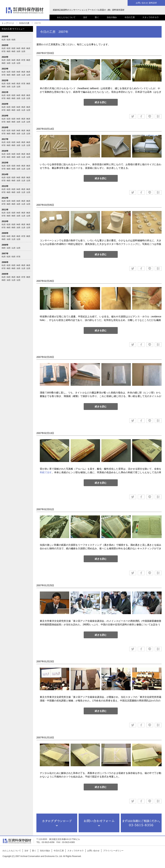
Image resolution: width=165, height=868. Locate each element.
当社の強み (112, 17)
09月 (14, 51)
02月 (9, 40)
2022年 (5, 80)
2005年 (5, 274)
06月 (28, 48)
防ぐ (97, 17)
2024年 (5, 57)
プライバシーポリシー (113, 851)
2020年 (5, 104)
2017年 (5, 139)
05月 (23, 48)
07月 (4, 51)
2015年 (5, 163)
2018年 (5, 127)
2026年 (5, 37)
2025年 (5, 45)
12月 (23, 51)
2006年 (5, 262)
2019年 (5, 116)
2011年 (5, 210)
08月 (9, 51)
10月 (18, 51)
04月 (18, 48)
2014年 (5, 174)
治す (85, 17)
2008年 (5, 245)
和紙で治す (46, 472)
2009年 (5, 233)
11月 (14, 63)
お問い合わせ (93, 851)
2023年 (5, 69)
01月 (4, 40)
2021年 (5, 92)
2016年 (5, 151)
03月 (14, 40)
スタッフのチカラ (151, 17)
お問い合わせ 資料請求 (146, 3)
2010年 (5, 221)
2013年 (5, 186)
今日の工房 (130, 17)
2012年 (5, 198)
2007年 (5, 254)
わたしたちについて (66, 17)
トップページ (8, 23)
